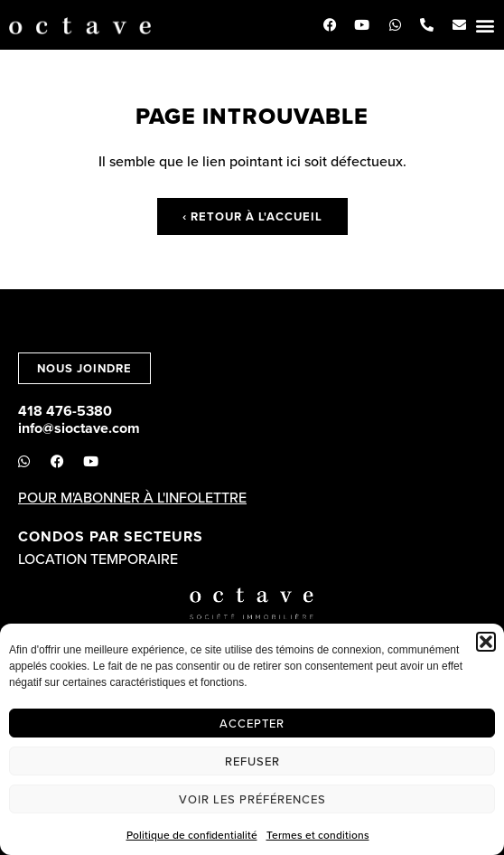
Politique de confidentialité (192, 835)
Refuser (252, 761)
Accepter (252, 723)
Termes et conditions (318, 835)
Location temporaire (98, 559)
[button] (486, 642)
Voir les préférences (252, 799)
